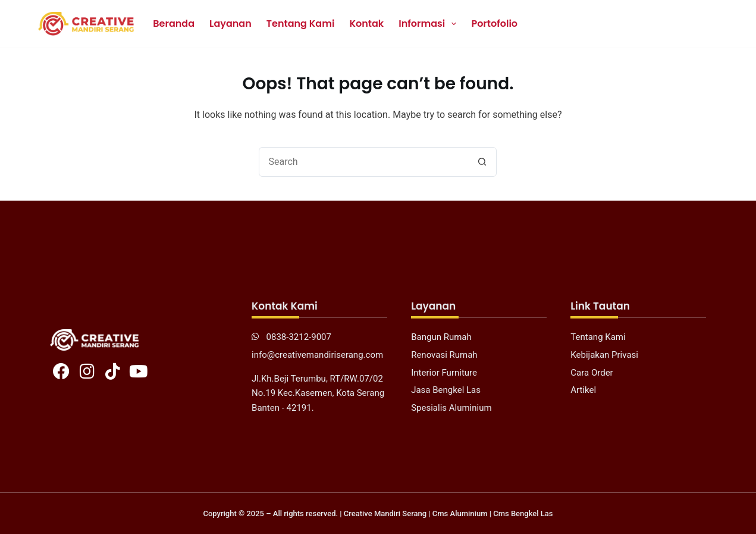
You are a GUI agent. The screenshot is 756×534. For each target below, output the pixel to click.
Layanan (230, 24)
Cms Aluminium (460, 513)
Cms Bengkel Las (523, 513)
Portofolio (494, 24)
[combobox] (363, 162)
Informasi (430, 24)
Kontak (366, 24)
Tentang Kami (301, 24)
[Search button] (482, 162)
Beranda (174, 24)
